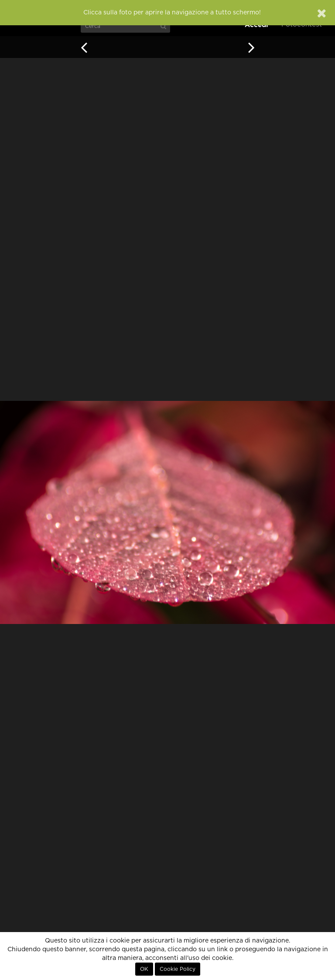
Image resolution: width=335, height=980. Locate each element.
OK (144, 969)
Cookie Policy (178, 969)
